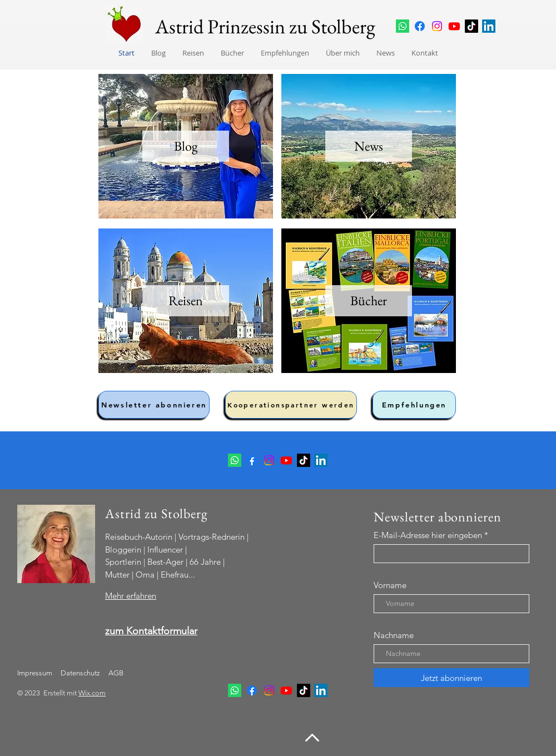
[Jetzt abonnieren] (451, 678)
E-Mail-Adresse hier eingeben (428, 535)
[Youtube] (454, 26)
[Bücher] (369, 301)
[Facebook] (420, 26)
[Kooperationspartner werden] (291, 405)
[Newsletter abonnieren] (154, 405)
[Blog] (186, 146)
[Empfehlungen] (414, 405)
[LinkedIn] (489, 26)
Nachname (394, 635)
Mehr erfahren (131, 596)
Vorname (390, 585)
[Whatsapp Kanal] (403, 26)
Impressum (35, 673)
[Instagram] (437, 26)
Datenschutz (81, 673)
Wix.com (92, 693)
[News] (369, 146)
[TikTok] (471, 26)
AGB (115, 673)
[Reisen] (186, 301)
